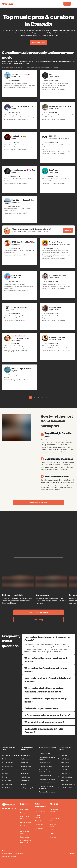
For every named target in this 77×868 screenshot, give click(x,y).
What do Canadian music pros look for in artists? (49, 660)
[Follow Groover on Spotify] (12, 809)
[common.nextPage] (51, 397)
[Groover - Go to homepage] (11, 805)
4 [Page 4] (42, 397)
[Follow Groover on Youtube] (9, 809)
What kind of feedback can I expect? (49, 722)
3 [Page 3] (38, 397)
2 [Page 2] (34, 397)
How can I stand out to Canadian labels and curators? (49, 680)
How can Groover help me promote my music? (49, 700)
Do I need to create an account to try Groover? (49, 730)
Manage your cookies (9, 856)
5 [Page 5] (47, 397)
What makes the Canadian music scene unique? (49, 670)
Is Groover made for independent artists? (49, 715)
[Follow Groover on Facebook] (6, 809)
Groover (55, 68)
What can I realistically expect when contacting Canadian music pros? (49, 690)
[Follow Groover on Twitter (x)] (16, 809)
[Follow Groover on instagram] (3, 809)
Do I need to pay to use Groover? (49, 708)
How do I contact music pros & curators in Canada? (49, 639)
